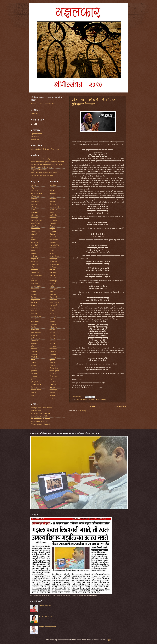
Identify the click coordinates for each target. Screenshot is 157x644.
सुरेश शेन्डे (52, 365)
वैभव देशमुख (53, 286)
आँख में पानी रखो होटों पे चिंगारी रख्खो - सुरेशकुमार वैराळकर (91, 400)
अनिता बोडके (34, 199)
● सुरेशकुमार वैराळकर (36, 134)
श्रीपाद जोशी (53, 319)
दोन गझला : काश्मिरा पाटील (46, 616)
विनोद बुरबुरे (52, 275)
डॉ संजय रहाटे (34, 335)
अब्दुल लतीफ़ (34, 204)
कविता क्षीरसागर (35, 264)
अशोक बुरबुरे (34, 234)
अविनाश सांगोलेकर (35, 229)
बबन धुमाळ (33, 393)
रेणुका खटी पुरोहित (54, 245)
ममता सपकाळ (53, 199)
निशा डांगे (33, 360)
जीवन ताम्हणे (34, 324)
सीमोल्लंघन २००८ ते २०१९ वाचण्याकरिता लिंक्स (43, 104)
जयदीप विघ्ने (34, 313)
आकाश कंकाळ (34, 237)
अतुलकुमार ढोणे (35, 191)
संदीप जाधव (53, 344)
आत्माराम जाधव (35, 242)
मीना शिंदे (52, 213)
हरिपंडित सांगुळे (53, 390)
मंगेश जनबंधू (53, 193)
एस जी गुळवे (34, 256)
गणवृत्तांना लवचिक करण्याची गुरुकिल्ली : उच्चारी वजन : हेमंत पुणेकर (47, 162)
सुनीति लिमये (53, 354)
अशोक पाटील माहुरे (35, 232)
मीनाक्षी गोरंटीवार (54, 215)
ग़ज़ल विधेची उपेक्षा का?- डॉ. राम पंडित (40, 419)
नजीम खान (34, 346)
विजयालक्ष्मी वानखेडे (54, 264)
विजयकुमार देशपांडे (54, 256)
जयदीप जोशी (34, 311)
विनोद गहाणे (52, 270)
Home (93, 406)
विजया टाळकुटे (53, 259)
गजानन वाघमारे (35, 283)
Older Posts (121, 406)
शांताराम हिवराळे (54, 300)
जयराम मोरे (34, 319)
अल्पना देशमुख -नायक (36, 221)
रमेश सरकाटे (53, 232)
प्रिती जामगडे (34, 387)
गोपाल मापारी (34, 294)
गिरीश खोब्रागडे (35, 289)
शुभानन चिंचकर (53, 308)
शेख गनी (52, 311)
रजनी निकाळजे (53, 221)
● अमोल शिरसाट (35, 139)
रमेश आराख (53, 226)
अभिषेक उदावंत (35, 207)
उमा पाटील (33, 251)
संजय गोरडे (52, 330)
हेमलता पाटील (53, 398)
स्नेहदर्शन (52, 379)
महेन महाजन (53, 204)
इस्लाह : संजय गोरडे (36, 411)
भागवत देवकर (53, 188)
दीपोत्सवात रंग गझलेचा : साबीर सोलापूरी (41, 424)
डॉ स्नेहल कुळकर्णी (35, 338)
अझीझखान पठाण (35, 188)
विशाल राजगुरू (53, 281)
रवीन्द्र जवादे (53, 237)
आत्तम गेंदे (33, 240)
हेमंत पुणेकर (52, 395)
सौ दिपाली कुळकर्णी (54, 371)
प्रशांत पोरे (33, 379)
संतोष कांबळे (53, 338)
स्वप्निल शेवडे (53, 384)
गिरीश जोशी (34, 292)
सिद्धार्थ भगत (53, 352)
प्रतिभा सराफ (34, 368)
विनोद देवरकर (53, 272)
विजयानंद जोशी (53, 262)
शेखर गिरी (52, 313)
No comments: (78, 397)
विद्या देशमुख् (53, 267)
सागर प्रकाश (53, 346)
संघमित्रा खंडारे (53, 327)
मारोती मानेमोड (53, 210)
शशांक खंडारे (53, 294)
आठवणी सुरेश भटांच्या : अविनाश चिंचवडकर (41, 408)
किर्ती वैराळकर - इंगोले (36, 275)
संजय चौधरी (53, 333)
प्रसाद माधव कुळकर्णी (36, 384)
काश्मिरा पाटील (34, 270)
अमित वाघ (33, 210)
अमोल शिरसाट (34, 213)
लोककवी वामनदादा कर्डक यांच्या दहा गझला (41, 167)
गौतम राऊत (34, 297)
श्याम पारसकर (53, 316)
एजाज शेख (33, 253)
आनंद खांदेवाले (34, 245)
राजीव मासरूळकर (54, 240)
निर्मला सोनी (34, 349)
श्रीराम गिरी (53, 322)
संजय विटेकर (53, 335)
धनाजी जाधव (34, 344)
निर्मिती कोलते (34, 352)
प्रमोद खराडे (34, 371)
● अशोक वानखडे (35, 114)
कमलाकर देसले (35, 262)
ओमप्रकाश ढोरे (35, 259)
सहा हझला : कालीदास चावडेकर (39, 170)
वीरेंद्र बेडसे (52, 283)
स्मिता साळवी (53, 382)
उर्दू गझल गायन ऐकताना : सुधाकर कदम (41, 413)
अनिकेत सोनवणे (35, 196)
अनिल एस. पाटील (35, 202)
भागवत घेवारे (53, 185)
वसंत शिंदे (52, 253)
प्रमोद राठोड (34, 373)
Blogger (108, 640)
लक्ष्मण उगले (53, 251)
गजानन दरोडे (34, 281)
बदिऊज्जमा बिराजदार (36, 390)
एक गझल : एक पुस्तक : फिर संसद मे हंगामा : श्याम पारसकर (45, 159)
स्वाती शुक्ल (52, 387)
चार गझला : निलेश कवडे (45, 605)
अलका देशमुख (34, 218)
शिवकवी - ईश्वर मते (54, 303)
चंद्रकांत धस (34, 305)
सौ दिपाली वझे (53, 373)
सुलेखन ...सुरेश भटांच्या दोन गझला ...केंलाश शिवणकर (44, 173)
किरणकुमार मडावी (35, 272)
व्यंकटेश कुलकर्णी (54, 289)
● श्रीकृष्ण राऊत (35, 137)
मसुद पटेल (52, 202)
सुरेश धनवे (52, 363)
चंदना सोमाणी (34, 303)
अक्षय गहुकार (34, 185)
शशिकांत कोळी (53, 297)
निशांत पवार (34, 363)
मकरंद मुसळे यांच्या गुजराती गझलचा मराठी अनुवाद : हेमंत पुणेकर (46, 164)
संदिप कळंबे (52, 341)
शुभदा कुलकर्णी (53, 305)
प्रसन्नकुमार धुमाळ (35, 382)
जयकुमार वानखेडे (35, 308)
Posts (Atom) (82, 411)
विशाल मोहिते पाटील (54, 278)
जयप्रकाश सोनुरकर (36, 316)
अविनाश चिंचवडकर (36, 223)
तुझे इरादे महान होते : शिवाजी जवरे (39, 422)
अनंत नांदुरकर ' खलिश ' (37, 193)
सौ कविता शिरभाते (54, 368)
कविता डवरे (34, 267)
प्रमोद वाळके (34, 376)
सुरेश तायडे (52, 360)
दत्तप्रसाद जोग (34, 341)
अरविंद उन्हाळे (34, 215)
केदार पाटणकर (35, 278)
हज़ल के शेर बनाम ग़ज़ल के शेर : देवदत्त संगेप (42, 175)
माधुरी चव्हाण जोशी (54, 207)
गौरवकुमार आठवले (35, 300)
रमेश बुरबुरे (52, 229)
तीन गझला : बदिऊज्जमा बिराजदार (47, 627)
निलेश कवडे (34, 354)
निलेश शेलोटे (34, 357)
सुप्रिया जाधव (53, 357)
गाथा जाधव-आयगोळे (36, 286)
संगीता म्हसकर (53, 324)
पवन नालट (33, 365)
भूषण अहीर (52, 191)
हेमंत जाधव (52, 393)
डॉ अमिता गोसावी (35, 330)
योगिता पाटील (53, 218)
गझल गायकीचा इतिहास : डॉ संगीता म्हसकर (41, 416)
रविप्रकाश (52, 234)
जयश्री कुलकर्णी (35, 322)
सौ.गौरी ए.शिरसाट (54, 376)
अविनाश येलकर (35, 226)
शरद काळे (52, 292)
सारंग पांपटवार (53, 349)
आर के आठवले (34, 248)
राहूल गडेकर (53, 242)
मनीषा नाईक (53, 196)
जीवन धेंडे (33, 327)
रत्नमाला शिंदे (53, 223)
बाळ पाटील (33, 395)
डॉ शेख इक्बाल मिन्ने (36, 333)
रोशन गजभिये (53, 248)
